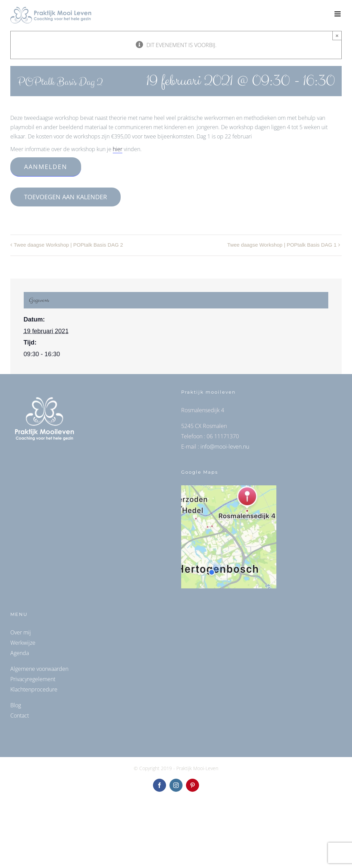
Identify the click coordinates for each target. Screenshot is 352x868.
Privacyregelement (33, 679)
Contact (20, 715)
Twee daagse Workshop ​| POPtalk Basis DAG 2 (68, 245)
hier (118, 149)
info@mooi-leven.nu (225, 447)
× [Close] (337, 36)
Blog (16, 705)
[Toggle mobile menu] (338, 14)
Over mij (21, 632)
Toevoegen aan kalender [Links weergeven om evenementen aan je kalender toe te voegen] (65, 197)
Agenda (20, 653)
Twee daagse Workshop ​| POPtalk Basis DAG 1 (282, 245)
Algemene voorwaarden (39, 669)
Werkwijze (23, 643)
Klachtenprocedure (34, 689)
